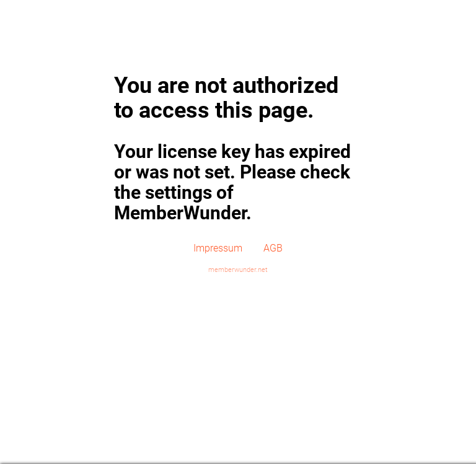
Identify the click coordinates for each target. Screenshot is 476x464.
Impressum (218, 248)
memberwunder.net (238, 270)
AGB (273, 248)
